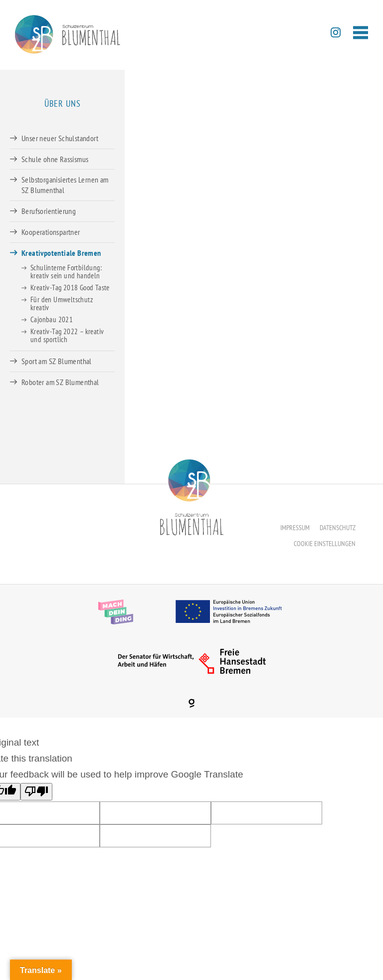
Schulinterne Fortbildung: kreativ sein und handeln (66, 272)
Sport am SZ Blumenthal (57, 361)
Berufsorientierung (49, 211)
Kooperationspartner (51, 232)
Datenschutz (338, 528)
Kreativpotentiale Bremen (61, 253)
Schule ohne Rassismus (55, 159)
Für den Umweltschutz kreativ (62, 303)
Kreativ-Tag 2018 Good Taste (70, 288)
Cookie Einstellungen (325, 544)
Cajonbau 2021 (52, 319)
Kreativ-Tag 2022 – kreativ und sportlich (67, 335)
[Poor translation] (36, 792)
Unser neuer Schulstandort (60, 138)
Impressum (295, 528)
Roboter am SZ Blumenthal (60, 382)
